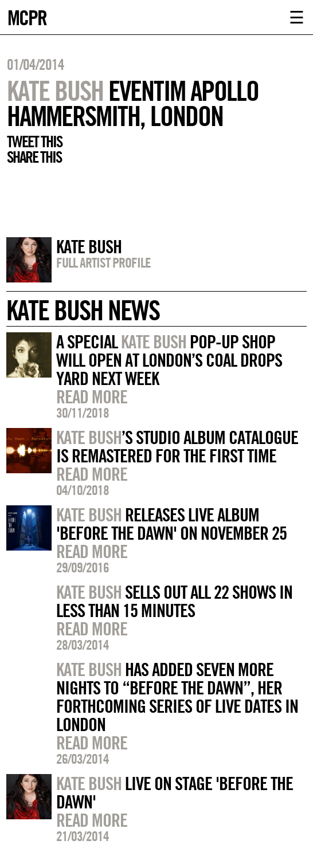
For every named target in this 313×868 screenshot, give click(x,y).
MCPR (27, 16)
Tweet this (34, 142)
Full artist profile (103, 262)
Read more (92, 396)
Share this (34, 157)
